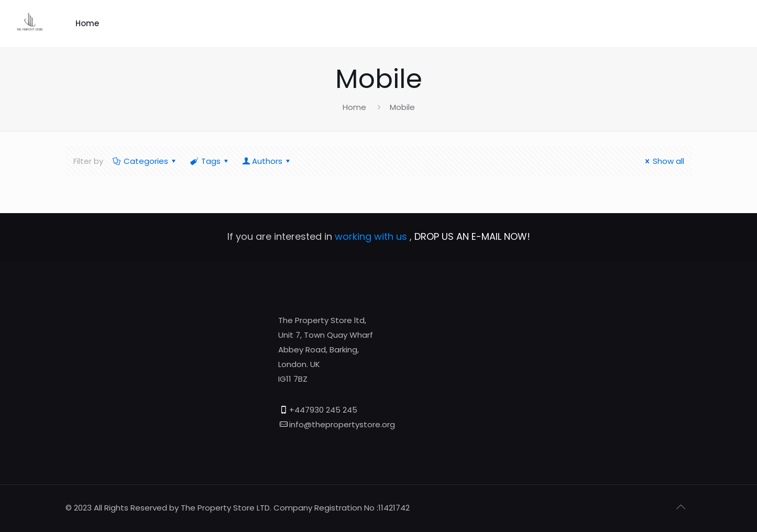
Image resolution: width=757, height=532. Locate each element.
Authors (267, 161)
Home (87, 23)
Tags (210, 161)
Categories (145, 161)
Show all (663, 161)
